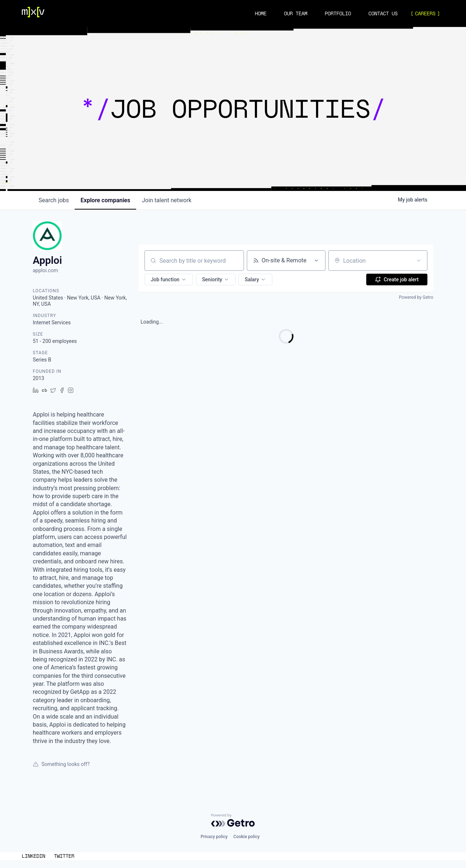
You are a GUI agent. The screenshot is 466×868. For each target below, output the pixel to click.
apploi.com (45, 270)
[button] (169, 279)
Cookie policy (246, 837)
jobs (54, 200)
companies (105, 200)
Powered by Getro (416, 297)
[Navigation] (33, 13)
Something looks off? (61, 764)
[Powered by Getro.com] (233, 820)
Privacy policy (214, 837)
